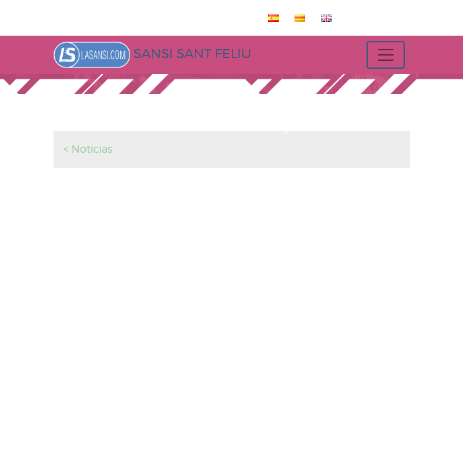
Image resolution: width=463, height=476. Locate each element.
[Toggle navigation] (386, 55)
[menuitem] (271, 18)
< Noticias (88, 149)
